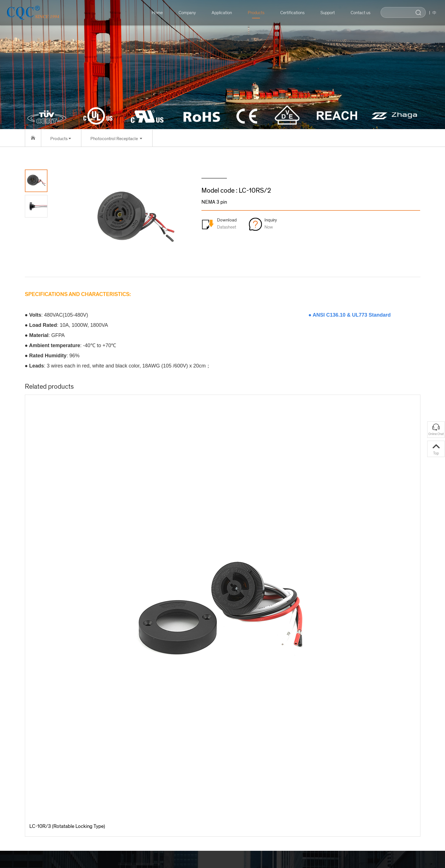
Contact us (357, 13)
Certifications (289, 13)
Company (184, 13)
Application (219, 13)
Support (324, 13)
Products (253, 13)
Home (154, 13)
